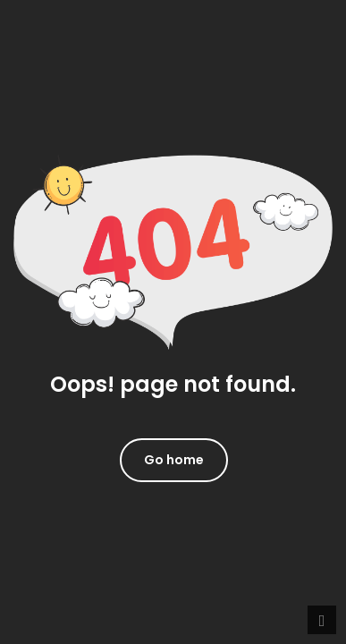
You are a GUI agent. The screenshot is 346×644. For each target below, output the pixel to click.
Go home (174, 460)
